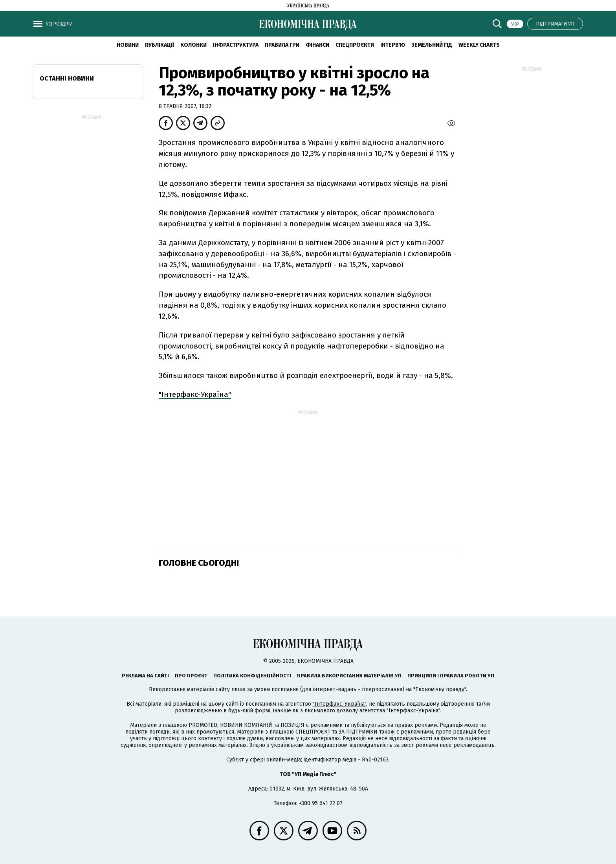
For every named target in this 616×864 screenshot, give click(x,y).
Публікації (159, 45)
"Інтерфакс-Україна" (195, 394)
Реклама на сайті (145, 676)
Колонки (193, 45)
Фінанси (317, 45)
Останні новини (67, 78)
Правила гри (282, 45)
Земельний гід (432, 45)
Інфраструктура (236, 45)
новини (128, 45)
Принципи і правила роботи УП (451, 676)
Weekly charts (479, 45)
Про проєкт (191, 676)
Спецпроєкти (355, 45)
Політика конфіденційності (252, 676)
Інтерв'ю (393, 45)
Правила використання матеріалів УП (349, 676)
